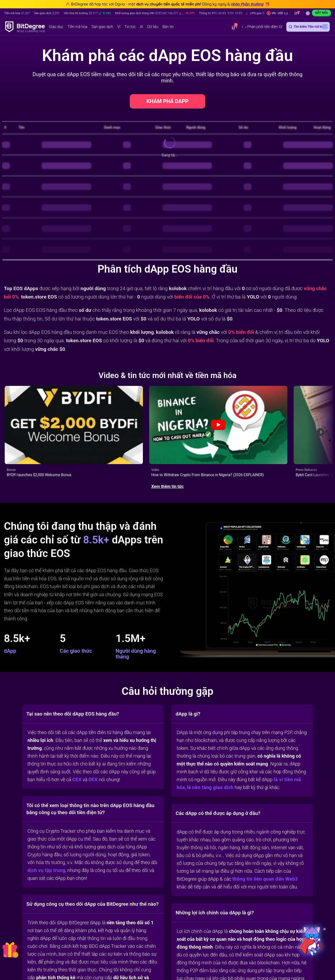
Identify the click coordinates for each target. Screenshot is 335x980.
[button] (277, 13)
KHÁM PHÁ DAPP (168, 101)
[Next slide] (321, 415)
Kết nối (321, 13)
